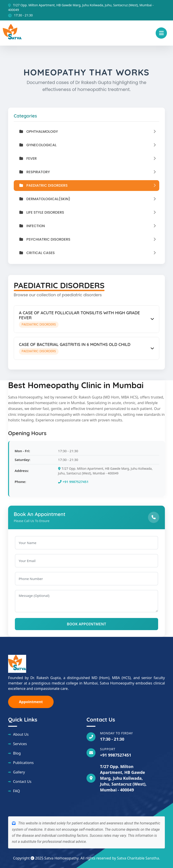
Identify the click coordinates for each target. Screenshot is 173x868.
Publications (23, 763)
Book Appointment (87, 624)
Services (20, 744)
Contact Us (22, 782)
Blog (17, 753)
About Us (21, 734)
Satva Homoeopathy (61, 858)
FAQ (16, 791)
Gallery (19, 772)
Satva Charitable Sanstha (138, 858)
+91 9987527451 (73, 482)
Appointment (31, 702)
